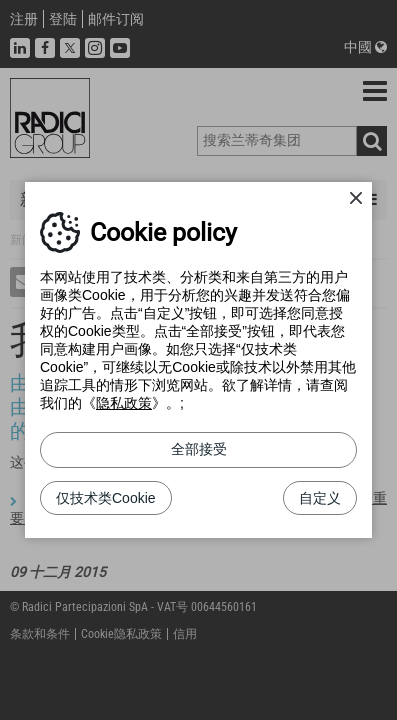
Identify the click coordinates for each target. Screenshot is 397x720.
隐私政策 (124, 403)
